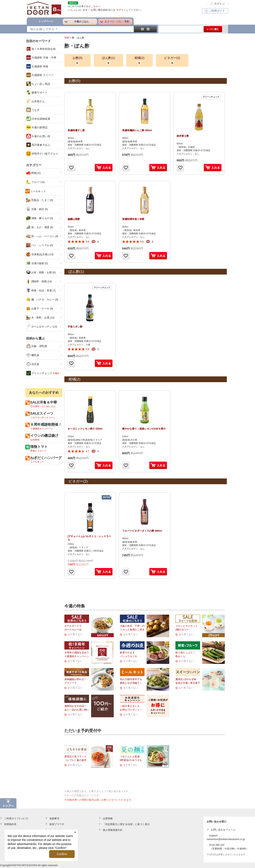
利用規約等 (10, 824)
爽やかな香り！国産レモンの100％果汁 (144, 429)
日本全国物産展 (38, 119)
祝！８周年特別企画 (41, 49)
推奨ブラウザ (57, 824)
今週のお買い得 (38, 136)
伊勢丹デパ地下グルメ (42, 154)
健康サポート (37, 92)
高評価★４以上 (38, 145)
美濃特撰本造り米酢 (133, 219)
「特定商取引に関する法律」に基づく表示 (126, 824)
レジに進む (213, 29)
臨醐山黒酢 (74, 219)
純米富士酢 (183, 136)
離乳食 (33, 355)
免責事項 (54, 819)
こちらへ (96, 6)
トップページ (46, 21)
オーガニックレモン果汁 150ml (85, 429)
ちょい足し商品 (38, 84)
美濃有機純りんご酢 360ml (137, 130)
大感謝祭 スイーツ (40, 75)
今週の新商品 (37, 127)
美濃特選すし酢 (76, 130)
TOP (67, 38)
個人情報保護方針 (113, 830)
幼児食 (33, 364)
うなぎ (33, 110)
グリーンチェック (43, 373)
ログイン (217, 4)
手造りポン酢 (75, 327)
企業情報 (108, 819)
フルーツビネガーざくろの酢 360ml (142, 531)
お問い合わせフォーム (223, 830)
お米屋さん (36, 101)
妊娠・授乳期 (37, 346)
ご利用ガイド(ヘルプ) (16, 819)
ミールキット (38, 191)
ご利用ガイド (214, 11)
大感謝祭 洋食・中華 (41, 57)
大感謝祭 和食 (37, 66)
